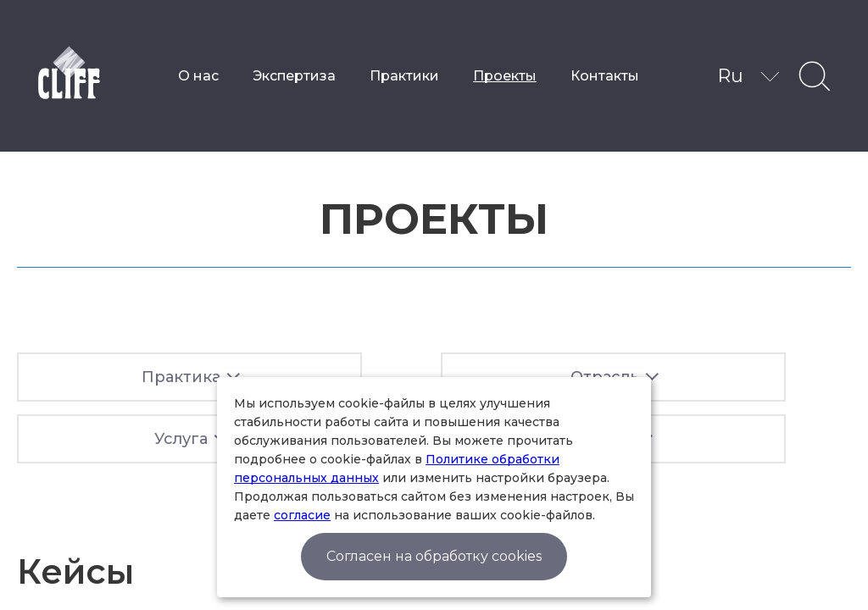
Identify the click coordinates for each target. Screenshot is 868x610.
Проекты (505, 76)
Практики (404, 76)
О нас (198, 76)
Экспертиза (294, 76)
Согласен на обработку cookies (434, 556)
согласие (302, 515)
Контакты (605, 76)
